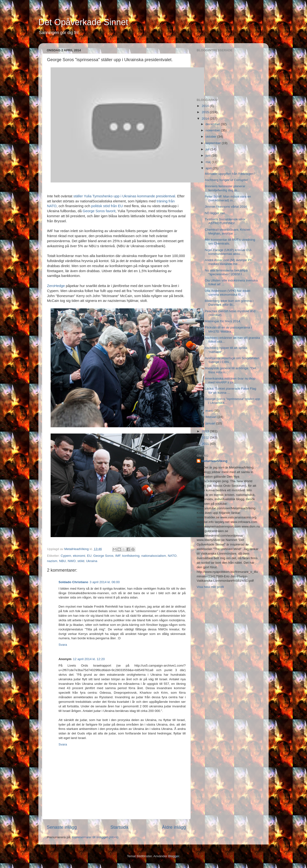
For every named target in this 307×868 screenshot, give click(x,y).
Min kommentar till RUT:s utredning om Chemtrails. (230, 242)
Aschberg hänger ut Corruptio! (227, 180)
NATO (172, 556)
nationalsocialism (154, 556)
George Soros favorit (99, 211)
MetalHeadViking (214, 461)
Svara (63, 645)
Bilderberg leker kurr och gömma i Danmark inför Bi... (229, 303)
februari (212, 417)
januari (211, 423)
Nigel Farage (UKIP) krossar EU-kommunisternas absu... (228, 252)
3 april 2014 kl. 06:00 (105, 582)
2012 (206, 437)
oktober (211, 137)
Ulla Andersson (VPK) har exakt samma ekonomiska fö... (228, 293)
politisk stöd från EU (107, 206)
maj (209, 162)
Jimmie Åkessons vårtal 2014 (226, 207)
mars (210, 411)
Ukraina (92, 561)
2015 (206, 112)
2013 (206, 431)
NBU (62, 561)
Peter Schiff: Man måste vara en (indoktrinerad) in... (228, 198)
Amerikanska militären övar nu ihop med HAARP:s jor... (230, 380)
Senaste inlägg (62, 827)
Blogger (174, 856)
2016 (206, 106)
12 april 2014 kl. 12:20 (89, 659)
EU (89, 556)
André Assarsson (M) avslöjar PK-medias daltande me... (229, 262)
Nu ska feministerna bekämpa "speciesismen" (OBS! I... (226, 272)
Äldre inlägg (174, 827)
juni (209, 155)
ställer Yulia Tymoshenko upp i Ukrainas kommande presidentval (124, 196)
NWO (72, 561)
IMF (118, 556)
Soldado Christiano (73, 582)
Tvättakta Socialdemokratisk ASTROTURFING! (225, 221)
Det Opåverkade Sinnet (83, 22)
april (209, 168)
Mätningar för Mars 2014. (223, 321)
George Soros (103, 556)
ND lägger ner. (215, 213)
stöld (81, 561)
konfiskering (131, 556)
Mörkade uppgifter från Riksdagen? (230, 174)
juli (208, 149)
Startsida (119, 827)
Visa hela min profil (210, 587)
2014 (206, 119)
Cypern (66, 556)
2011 (206, 444)
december (213, 124)
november (213, 130)
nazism (52, 561)
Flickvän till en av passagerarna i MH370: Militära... (228, 329)
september (214, 143)
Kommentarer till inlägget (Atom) (95, 837)
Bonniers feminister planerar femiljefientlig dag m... (225, 188)
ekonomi (79, 556)
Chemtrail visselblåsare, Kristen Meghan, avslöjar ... (227, 232)
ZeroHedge (56, 286)
